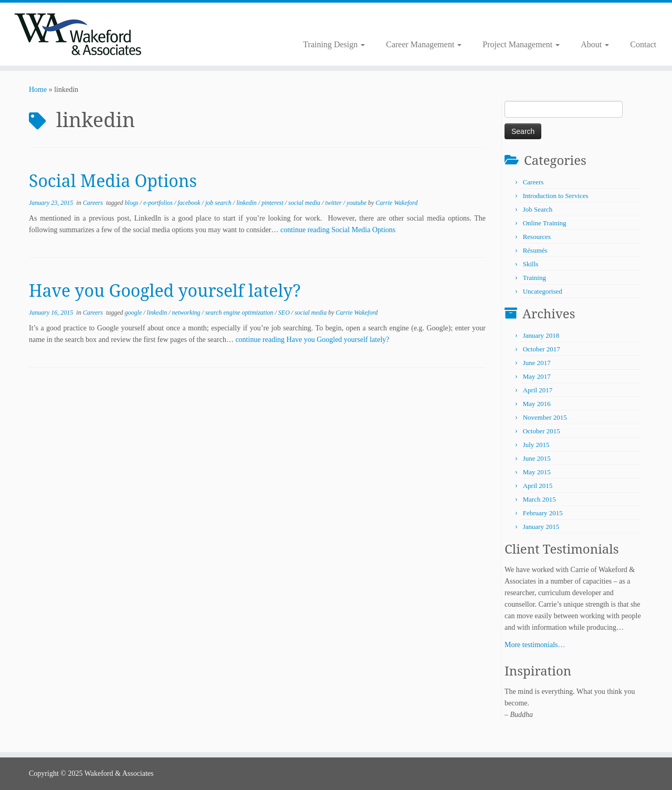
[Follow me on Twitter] (193, 21)
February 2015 (543, 513)
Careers (94, 203)
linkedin (247, 203)
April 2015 (538, 486)
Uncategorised (543, 291)
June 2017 (537, 363)
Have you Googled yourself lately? (165, 290)
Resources (537, 237)
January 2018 (541, 335)
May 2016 (537, 404)
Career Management (424, 44)
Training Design (334, 44)
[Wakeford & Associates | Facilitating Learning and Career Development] (77, 34)
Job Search (538, 209)
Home (38, 90)
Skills (531, 264)
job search (219, 203)
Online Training (545, 223)
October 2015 (542, 431)
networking (187, 313)
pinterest (273, 203)
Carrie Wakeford (396, 203)
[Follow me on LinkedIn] (200, 21)
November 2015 (545, 417)
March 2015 (539, 499)
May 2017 (537, 376)
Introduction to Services (556, 196)
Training (534, 278)
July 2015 (536, 445)
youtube (357, 203)
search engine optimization (240, 313)
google (134, 313)
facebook (190, 203)
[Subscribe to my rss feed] (186, 21)
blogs (133, 203)
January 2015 (541, 527)
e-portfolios (159, 203)
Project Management (521, 44)
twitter (334, 203)
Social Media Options (113, 180)
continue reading (338, 230)
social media (305, 203)
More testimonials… (535, 645)
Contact (643, 44)
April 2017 (538, 390)
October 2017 (542, 349)
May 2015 (537, 472)
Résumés (535, 250)
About (595, 44)
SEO (285, 313)
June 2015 (537, 458)
